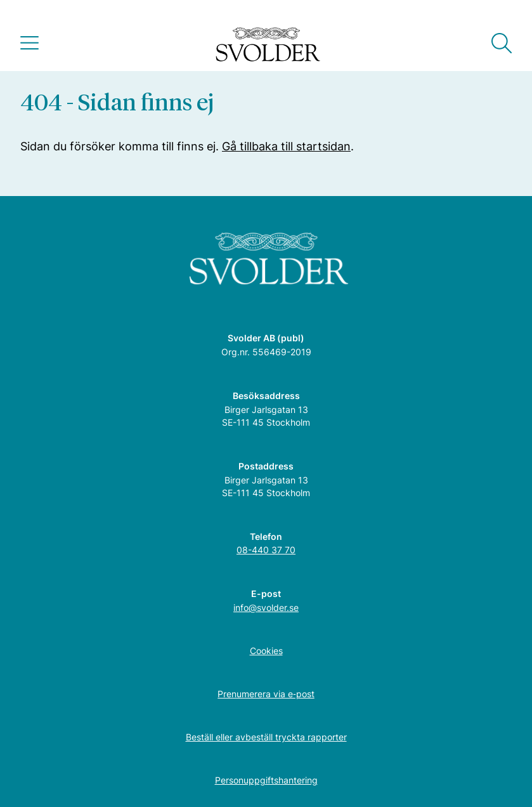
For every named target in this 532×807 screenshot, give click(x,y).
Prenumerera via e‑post (266, 694)
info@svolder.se (266, 607)
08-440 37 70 (266, 550)
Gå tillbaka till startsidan (286, 146)
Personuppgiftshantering (266, 780)
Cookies (266, 651)
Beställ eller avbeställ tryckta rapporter (266, 737)
